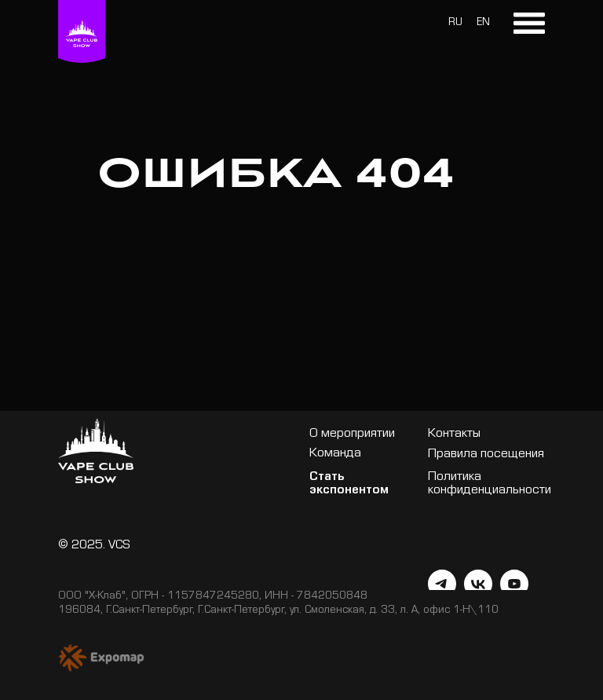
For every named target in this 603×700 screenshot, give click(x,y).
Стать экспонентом (349, 485)
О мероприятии (352, 435)
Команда (335, 454)
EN (483, 24)
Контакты (454, 435)
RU (455, 24)
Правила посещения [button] (486, 455)
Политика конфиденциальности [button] (490, 485)
